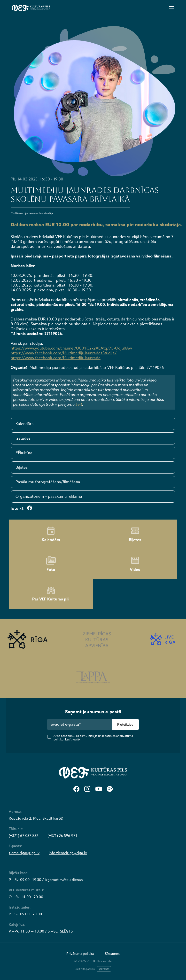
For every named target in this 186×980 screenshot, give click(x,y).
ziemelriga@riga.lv (24, 853)
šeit (79, 404)
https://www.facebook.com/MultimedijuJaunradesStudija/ (64, 353)
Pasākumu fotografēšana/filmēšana (48, 482)
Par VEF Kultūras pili (51, 594)
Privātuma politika (80, 953)
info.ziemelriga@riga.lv (68, 853)
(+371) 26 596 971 (62, 836)
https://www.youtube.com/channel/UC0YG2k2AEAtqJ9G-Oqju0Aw (71, 348)
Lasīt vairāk (73, 739)
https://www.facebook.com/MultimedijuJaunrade (56, 358)
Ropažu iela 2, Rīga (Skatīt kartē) (36, 818)
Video (135, 564)
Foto (51, 564)
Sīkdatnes (112, 953)
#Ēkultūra (24, 453)
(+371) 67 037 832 (23, 836)
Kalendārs (24, 424)
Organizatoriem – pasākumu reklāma (49, 497)
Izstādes (23, 438)
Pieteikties (125, 724)
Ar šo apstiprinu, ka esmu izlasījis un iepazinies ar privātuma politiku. (93, 738)
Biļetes (22, 467)
